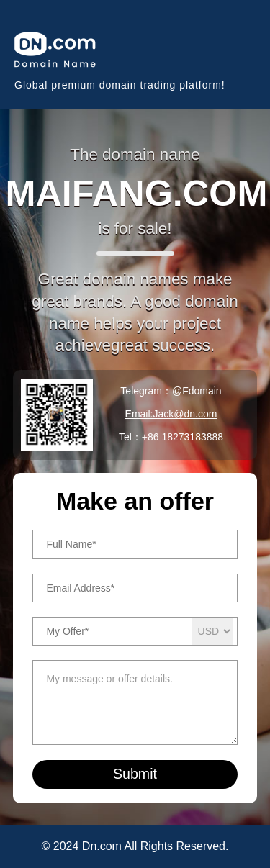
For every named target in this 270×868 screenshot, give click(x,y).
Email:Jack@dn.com (171, 414)
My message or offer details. (135, 702)
